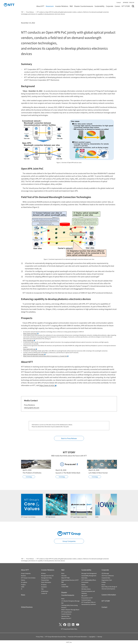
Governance (85, 587)
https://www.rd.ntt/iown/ (31, 333)
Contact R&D (65, 587)
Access (103, 585)
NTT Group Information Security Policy (56, 637)
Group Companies (69, 541)
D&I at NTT (84, 596)
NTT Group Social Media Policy (69, 629)
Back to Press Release (69, 438)
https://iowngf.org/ (29, 340)
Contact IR (44, 593)
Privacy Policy (40, 637)
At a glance (24, 582)
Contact (119, 2)
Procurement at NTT (87, 598)
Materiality (84, 578)
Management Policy (47, 578)
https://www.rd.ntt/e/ (48, 385)
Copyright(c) (92, 637)
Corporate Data (106, 578)
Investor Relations (62, 6)
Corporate (110, 6)
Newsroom (50, 6)
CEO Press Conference (108, 576)
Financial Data (45, 580)
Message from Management (89, 573)
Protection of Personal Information (77, 637)
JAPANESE (126, 2)
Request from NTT (66, 618)
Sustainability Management (89, 576)
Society (83, 585)
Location (64, 584)
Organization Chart (107, 580)
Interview (64, 576)
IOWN (23, 587)
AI (22, 589)
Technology (29, 477)
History (23, 580)
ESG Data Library (86, 589)
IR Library (44, 585)
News (23, 595)
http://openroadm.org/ (30, 349)
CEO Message (105, 573)
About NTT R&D (65, 578)
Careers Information (109, 595)
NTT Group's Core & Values (28, 578)
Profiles (104, 582)
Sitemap (100, 637)
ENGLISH (132, 2)
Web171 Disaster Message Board (70, 610)
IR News (43, 573)
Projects (23, 585)
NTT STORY (126, 6)
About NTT (40, 6)
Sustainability (99, 6)
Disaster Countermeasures (84, 6)
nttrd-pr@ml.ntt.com (32, 408)
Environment (85, 582)
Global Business (27, 607)
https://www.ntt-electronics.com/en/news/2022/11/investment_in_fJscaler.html (46, 356)
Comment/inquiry (86, 600)
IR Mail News (45, 591)
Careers (117, 6)
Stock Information (46, 582)
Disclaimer (44, 587)
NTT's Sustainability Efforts (89, 580)
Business (23, 576)
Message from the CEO (47, 576)
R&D (71, 6)
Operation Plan (65, 616)
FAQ (42, 589)
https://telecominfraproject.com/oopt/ (34, 354)
